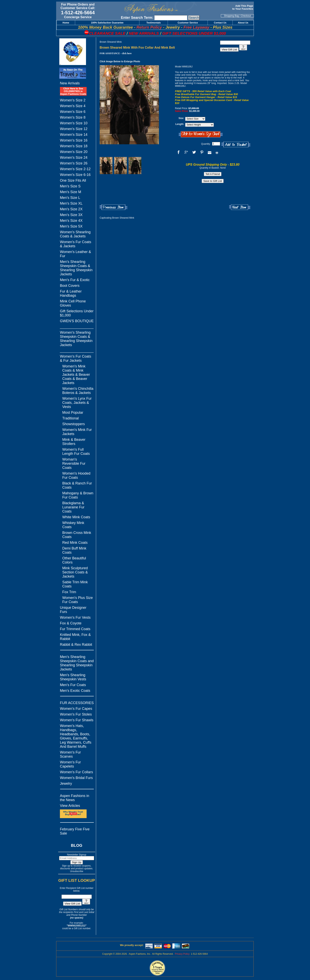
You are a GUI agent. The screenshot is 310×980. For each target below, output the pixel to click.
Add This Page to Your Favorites (243, 7)
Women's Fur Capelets (70, 764)
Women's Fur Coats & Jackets (76, 244)
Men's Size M (70, 192)
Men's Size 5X (71, 226)
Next (240, 207)
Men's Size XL (71, 203)
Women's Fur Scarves (70, 754)
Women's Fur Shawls (77, 720)
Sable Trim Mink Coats (75, 584)
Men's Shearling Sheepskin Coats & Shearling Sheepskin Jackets (76, 268)
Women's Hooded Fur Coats (76, 475)
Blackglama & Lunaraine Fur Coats (73, 507)
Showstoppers (74, 424)
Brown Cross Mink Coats (77, 535)
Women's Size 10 (74, 123)
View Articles (70, 806)
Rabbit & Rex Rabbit (76, 645)
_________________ (77, 327)
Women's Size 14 (74, 135)
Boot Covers (70, 286)
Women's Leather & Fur (75, 254)
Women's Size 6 (73, 112)
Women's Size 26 (74, 163)
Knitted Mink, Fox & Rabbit (75, 637)
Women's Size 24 (74, 158)
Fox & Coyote (71, 623)
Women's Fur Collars (76, 772)
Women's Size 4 (73, 106)
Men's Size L (70, 198)
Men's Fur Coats (73, 685)
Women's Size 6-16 (75, 175)
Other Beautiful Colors (74, 560)
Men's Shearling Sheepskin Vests (73, 677)
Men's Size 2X (71, 209)
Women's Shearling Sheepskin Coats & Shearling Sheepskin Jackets (76, 339)
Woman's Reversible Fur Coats (74, 464)
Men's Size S (70, 186)
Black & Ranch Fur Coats (77, 485)
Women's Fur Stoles (76, 714)
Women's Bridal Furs (76, 778)
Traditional (70, 418)
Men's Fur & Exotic (75, 280)
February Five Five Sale (75, 831)
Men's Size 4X (71, 221)
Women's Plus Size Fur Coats (77, 600)
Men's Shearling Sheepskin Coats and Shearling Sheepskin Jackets (77, 663)
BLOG (77, 845)
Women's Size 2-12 (75, 169)
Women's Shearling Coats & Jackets (75, 234)
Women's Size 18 (74, 146)
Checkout (246, 16)
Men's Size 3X (71, 215)
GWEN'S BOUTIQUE (77, 321)
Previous (113, 207)
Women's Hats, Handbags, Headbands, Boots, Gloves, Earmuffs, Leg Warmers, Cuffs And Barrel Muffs (76, 736)
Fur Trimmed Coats (75, 629)
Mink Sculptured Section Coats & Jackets (75, 572)
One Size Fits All (73, 180)
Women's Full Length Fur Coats (76, 452)
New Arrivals (70, 83)
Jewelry (66, 784)
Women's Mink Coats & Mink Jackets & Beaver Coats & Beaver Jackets (76, 375)
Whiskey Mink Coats (73, 525)
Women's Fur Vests (75, 617)
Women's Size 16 (74, 140)
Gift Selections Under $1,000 (77, 313)
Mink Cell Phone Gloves (73, 303)
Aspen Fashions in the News (75, 798)
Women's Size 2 (73, 100)
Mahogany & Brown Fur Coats (78, 495)
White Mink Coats (76, 517)
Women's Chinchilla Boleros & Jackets (78, 391)
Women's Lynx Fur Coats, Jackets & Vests (77, 403)
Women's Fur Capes (76, 709)
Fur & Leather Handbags (71, 293)
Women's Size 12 (74, 129)
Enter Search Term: (137, 18)
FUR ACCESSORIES (77, 703)
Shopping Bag (231, 16)
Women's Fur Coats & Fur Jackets (76, 358)
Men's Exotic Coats (75, 691)
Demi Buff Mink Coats (74, 550)
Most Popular (73, 413)
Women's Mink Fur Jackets (77, 432)
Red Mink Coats (75, 543)
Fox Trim (69, 592)
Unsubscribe (77, 871)
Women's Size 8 (73, 117)
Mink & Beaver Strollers (74, 442)
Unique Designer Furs (73, 610)
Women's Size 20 (74, 152)
